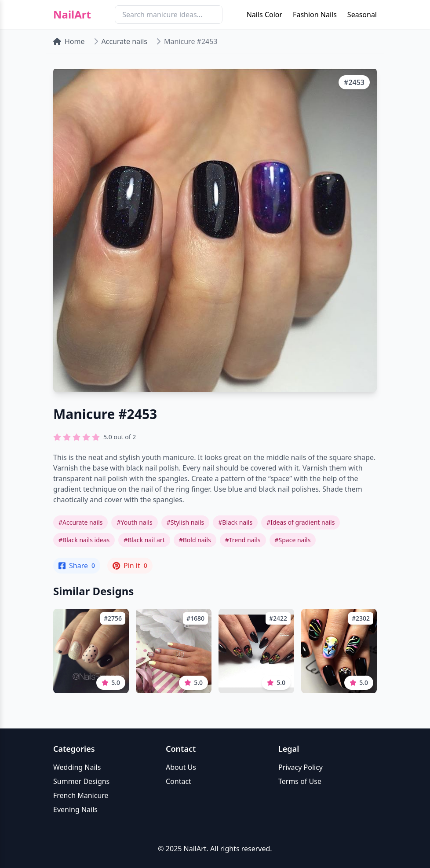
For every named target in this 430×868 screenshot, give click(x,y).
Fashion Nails (315, 15)
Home (69, 41)
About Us (181, 767)
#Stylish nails (186, 522)
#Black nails (235, 522)
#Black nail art (144, 540)
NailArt (72, 15)
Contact (179, 781)
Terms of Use (300, 781)
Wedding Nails (77, 767)
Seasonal (362, 15)
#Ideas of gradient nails (301, 522)
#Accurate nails (80, 522)
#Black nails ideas (84, 540)
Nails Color (264, 15)
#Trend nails (243, 540)
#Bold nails (195, 540)
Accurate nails (124, 41)
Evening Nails (75, 809)
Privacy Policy (301, 767)
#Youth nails (134, 522)
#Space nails (293, 540)
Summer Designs (81, 781)
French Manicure (81, 795)
